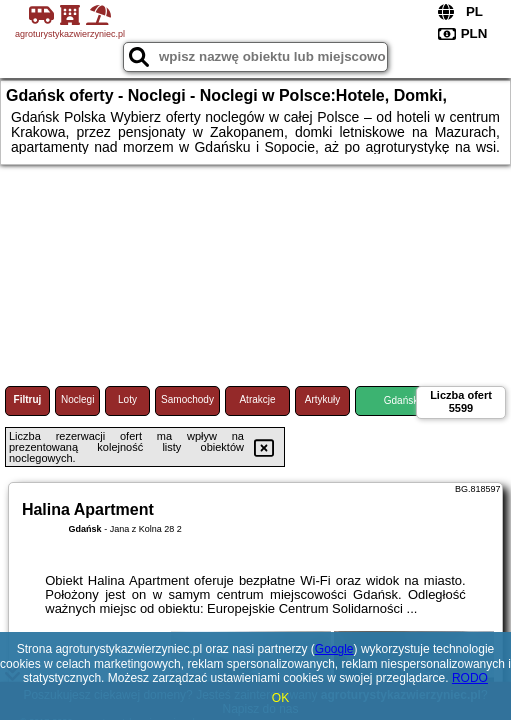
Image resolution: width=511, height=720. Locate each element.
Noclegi (77, 399)
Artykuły (323, 399)
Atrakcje (257, 399)
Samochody (187, 399)
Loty (127, 399)
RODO (470, 678)
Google (334, 649)
